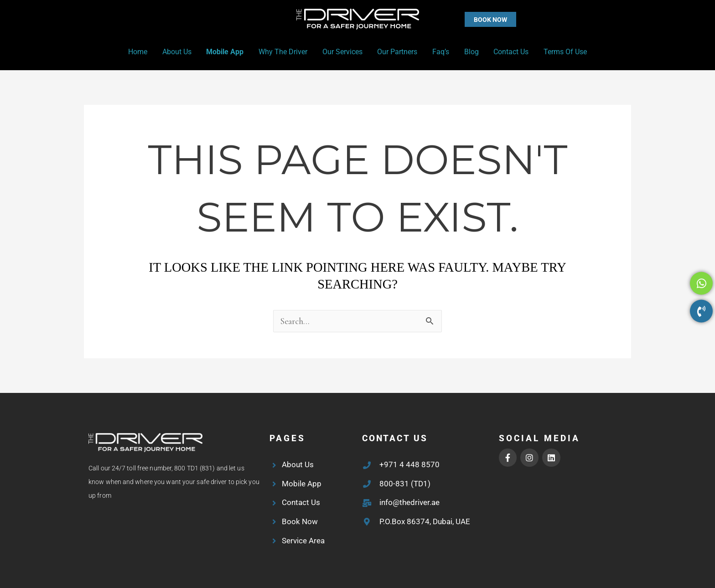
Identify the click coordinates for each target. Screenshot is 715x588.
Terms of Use (564, 52)
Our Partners (397, 52)
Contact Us (510, 52)
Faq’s (440, 52)
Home (139, 52)
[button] (472, 19)
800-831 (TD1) (405, 484)
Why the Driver (283, 52)
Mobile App (226, 52)
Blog (471, 52)
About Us (178, 52)
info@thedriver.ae (409, 502)
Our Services (342, 52)
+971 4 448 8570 (409, 464)
